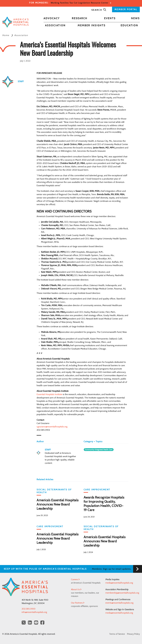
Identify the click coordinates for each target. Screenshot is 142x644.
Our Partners (78, 603)
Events (110, 18)
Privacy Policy (133, 634)
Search (99, 10)
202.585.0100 (28, 609)
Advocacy (52, 18)
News (135, 18)
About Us (76, 589)
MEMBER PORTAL (126, 9)
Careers (75, 579)
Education (129, 26)
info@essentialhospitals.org (34, 612)
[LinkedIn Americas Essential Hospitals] (30, 623)
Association (55, 26)
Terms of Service (117, 634)
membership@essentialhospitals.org (122, 593)
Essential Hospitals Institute (49, 394)
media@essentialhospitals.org (119, 583)
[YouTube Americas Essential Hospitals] (36, 623)
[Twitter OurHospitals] (24, 623)
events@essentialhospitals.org (119, 603)
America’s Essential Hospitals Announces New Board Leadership (58, 505)
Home (6, 35)
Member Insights (92, 26)
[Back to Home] (15, 22)
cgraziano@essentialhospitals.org (52, 427)
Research (80, 18)
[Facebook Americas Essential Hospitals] (42, 623)
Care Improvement (97, 490)
